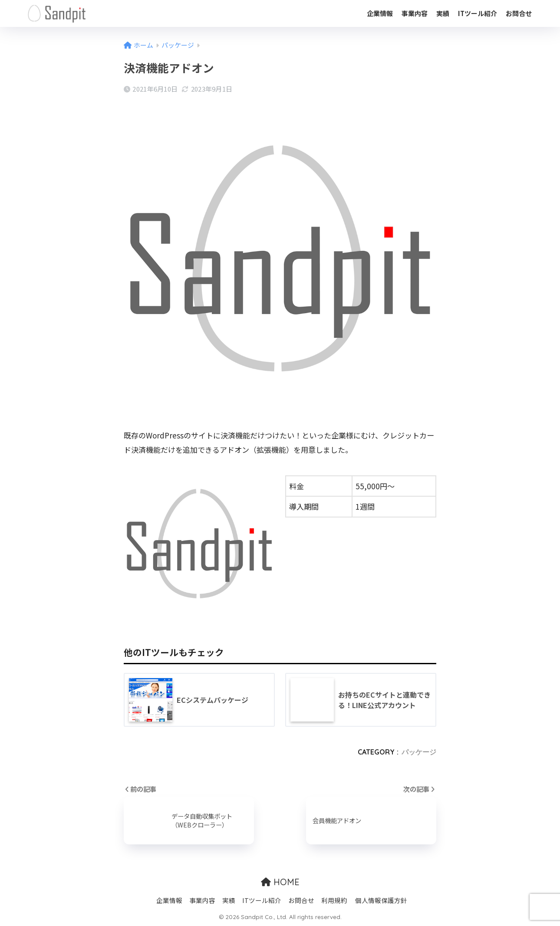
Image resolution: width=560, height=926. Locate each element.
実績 (443, 13)
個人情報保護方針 (381, 900)
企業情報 (380, 13)
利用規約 (334, 900)
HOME (280, 882)
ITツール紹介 (478, 13)
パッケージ (419, 752)
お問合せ (519, 13)
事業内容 (415, 13)
